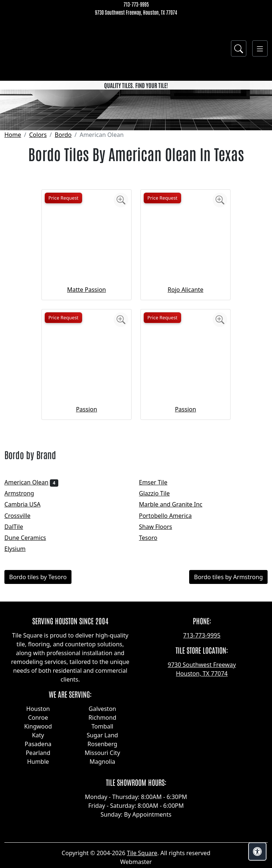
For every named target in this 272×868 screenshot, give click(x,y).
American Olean (31, 572)
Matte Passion (87, 379)
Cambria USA (27, 594)
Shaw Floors (160, 616)
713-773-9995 (136, 4)
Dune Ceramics (30, 627)
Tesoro (153, 627)
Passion (87, 498)
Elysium (20, 638)
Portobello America (170, 605)
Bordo (63, 224)
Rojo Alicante (185, 379)
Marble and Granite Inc (177, 594)
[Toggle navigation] (260, 48)
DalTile (20, 616)
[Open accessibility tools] (257, 851)
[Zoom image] (121, 289)
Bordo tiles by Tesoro (38, 667)
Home (13, 224)
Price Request (63, 287)
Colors (38, 224)
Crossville (23, 605)
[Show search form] (239, 48)
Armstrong (24, 583)
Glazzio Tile (159, 583)
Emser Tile (158, 572)
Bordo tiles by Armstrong (228, 667)
